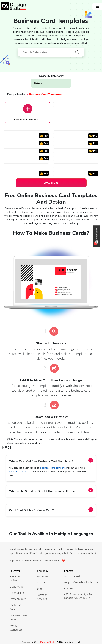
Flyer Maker (17, 593)
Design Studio (16, 95)
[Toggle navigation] (97, 6)
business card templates (54, 468)
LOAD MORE (51, 183)
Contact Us (43, 583)
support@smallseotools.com (81, 582)
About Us (43, 577)
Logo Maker (17, 587)
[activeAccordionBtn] (91, 460)
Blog (40, 589)
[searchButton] (77, 54)
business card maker (20, 472)
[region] (51, 134)
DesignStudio (48, 642)
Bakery (38, 83)
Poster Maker (18, 599)
